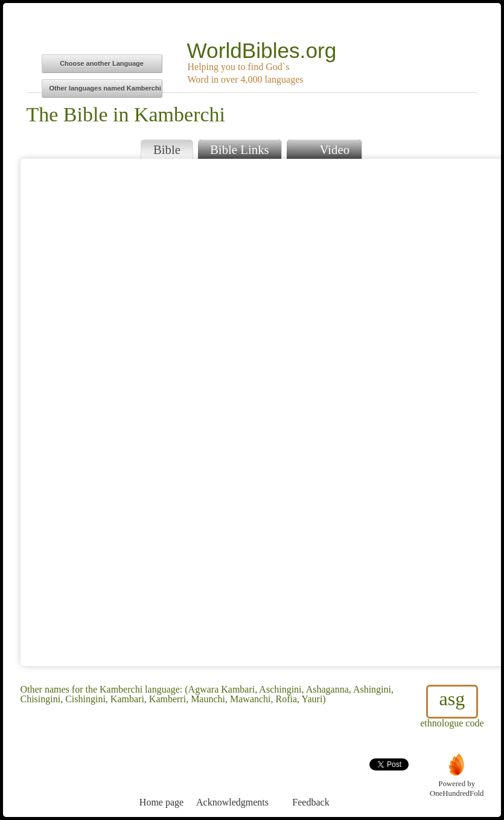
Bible (167, 149)
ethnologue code (452, 706)
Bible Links (240, 149)
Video (324, 148)
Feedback (311, 780)
